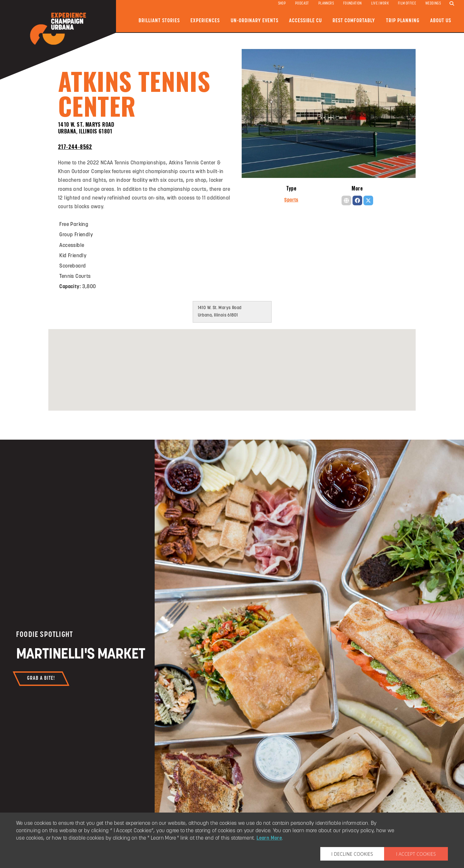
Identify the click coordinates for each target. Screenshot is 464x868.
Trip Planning (403, 21)
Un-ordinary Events (255, 21)
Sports (291, 200)
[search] (452, 4)
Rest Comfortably (354, 21)
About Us (441, 21)
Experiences (205, 21)
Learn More (269, 838)
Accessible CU (305, 21)
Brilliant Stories (159, 21)
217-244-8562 (75, 147)
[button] (232, 364)
